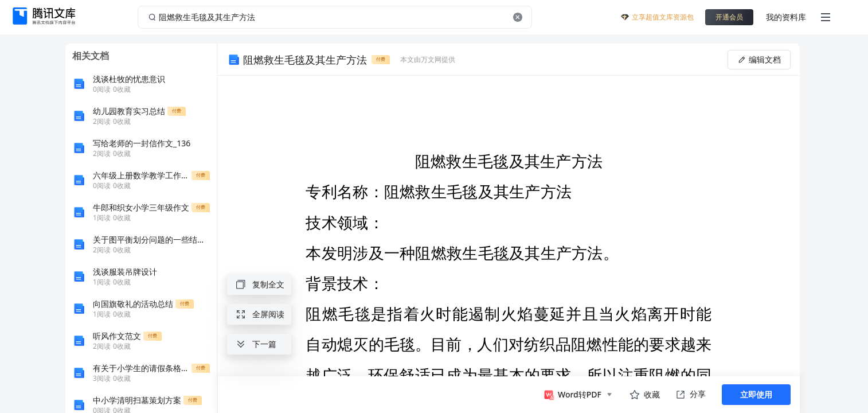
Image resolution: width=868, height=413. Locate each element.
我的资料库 (786, 17)
